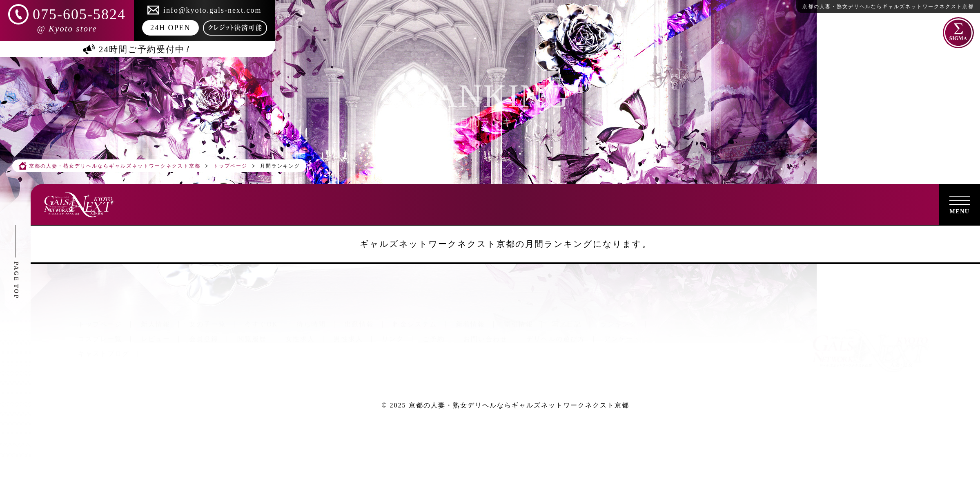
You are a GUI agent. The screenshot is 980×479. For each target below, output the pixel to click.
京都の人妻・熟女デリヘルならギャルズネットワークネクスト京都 (519, 405)
